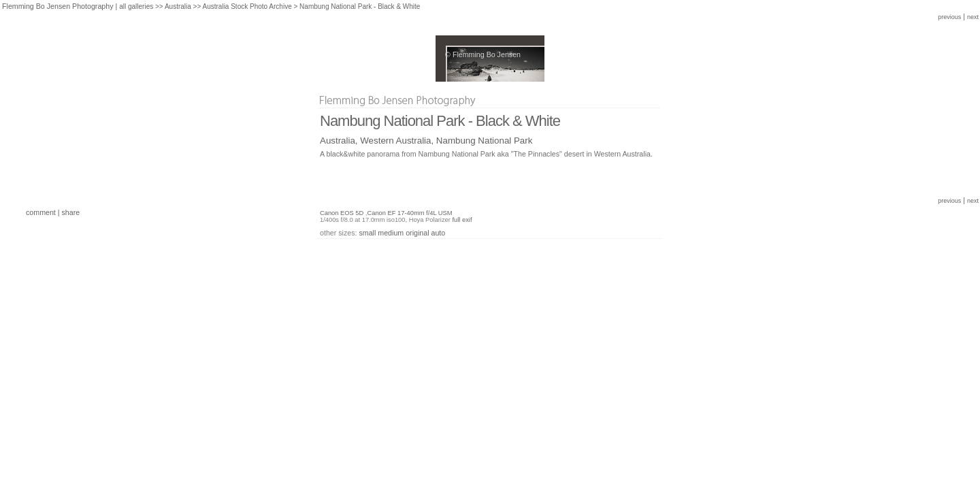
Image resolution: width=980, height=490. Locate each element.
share (71, 212)
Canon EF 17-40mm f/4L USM (409, 213)
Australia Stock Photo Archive (247, 6)
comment (41, 212)
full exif (462, 220)
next (973, 17)
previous (949, 17)
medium (391, 233)
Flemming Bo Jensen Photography (58, 6)
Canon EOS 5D (342, 213)
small (367, 233)
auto (439, 233)
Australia (178, 6)
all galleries (136, 6)
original (417, 233)
